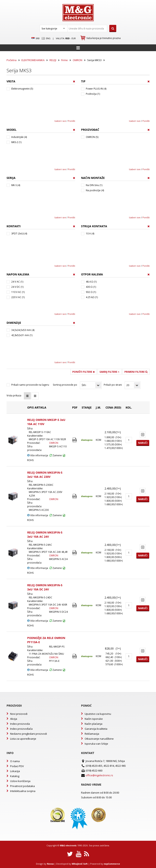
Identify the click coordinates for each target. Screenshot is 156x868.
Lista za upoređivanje (23, 739)
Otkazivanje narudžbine (99, 739)
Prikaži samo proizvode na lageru (30, 385)
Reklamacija (92, 734)
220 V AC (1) (18, 297)
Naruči (143, 443)
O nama (15, 761)
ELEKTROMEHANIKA (33, 60)
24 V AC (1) (17, 282)
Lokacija (15, 771)
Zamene (56, 455)
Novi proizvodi (19, 714)
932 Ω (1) (91, 292)
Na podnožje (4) (95, 190)
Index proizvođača (21, 729)
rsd (67, 38)
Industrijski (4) (19, 137)
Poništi (72, 121)
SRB (35, 38)
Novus (50, 864)
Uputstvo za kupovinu (98, 714)
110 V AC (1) (18, 292)
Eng (46, 38)
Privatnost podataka (22, 786)
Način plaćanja (94, 724)
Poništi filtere (83, 372)
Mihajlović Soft (80, 864)
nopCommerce (112, 864)
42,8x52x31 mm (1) (22, 335)
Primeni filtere (136, 372)
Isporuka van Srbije (96, 744)
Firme (64, 60)
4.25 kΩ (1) (92, 297)
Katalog (15, 776)
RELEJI (53, 60)
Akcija (14, 719)
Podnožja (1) (93, 94)
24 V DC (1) (17, 287)
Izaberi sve (60, 121)
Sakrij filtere (109, 372)
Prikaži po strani (113, 385)
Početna (12, 60)
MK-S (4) (16, 185)
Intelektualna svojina (23, 791)
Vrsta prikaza (14, 395)
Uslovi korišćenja (20, 781)
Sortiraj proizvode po (65, 385)
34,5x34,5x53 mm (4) (23, 330)
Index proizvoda (20, 724)
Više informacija (38, 455)
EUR (74, 38)
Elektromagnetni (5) (22, 89)
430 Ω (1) (91, 287)
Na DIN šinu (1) (94, 185)
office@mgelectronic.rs (99, 775)
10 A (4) (90, 234)
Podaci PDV (17, 766)
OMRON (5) (92, 137)
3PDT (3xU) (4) (19, 234)
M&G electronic (68, 845)
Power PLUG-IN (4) (96, 89)
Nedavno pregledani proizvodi (29, 734)
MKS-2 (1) (16, 142)
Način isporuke (94, 719)
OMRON (78, 60)
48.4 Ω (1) (91, 282)
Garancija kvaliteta (96, 729)
